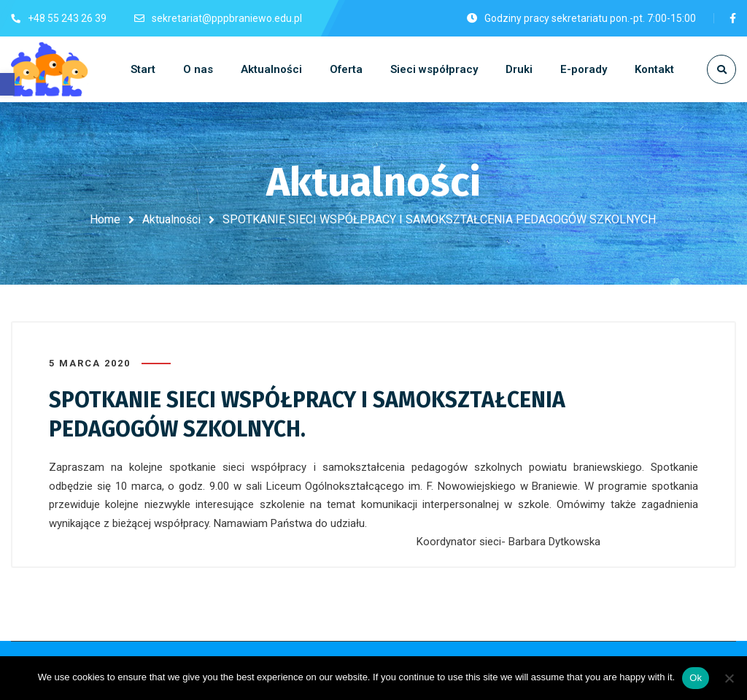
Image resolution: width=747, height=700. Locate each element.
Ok (696, 678)
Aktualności (171, 219)
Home (105, 219)
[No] (729, 678)
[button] (7, 84)
